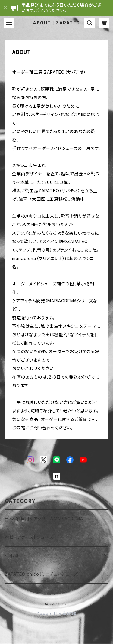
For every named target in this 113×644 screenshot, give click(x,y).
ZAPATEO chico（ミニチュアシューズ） (42, 574)
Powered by (57, 614)
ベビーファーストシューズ (29, 537)
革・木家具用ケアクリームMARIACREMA (44, 519)
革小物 (11, 556)
